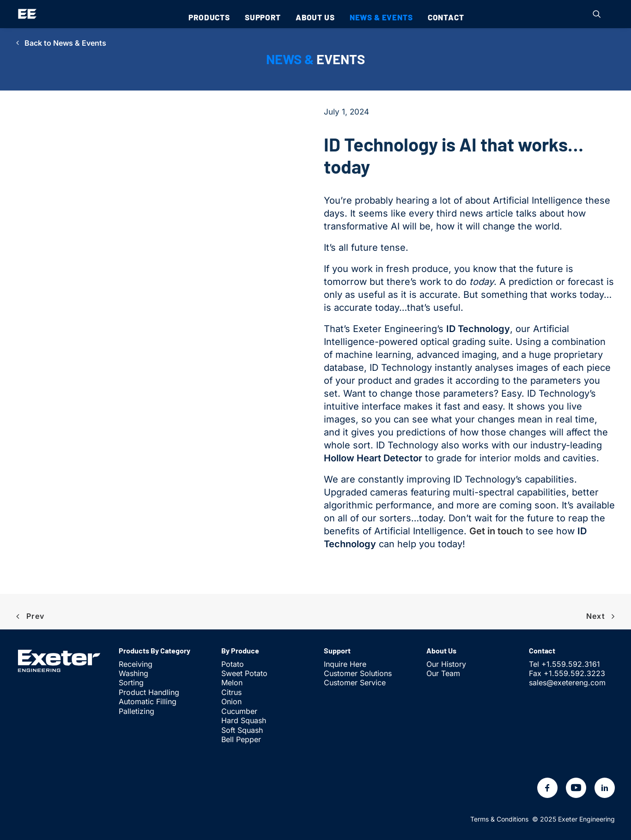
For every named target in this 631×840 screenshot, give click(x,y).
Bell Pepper (241, 739)
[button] (597, 14)
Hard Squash (244, 720)
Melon (232, 683)
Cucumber (239, 711)
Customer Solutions (358, 673)
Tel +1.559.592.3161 (564, 664)
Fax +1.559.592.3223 (567, 673)
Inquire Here (345, 664)
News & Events (381, 17)
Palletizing (137, 711)
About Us (315, 17)
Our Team (443, 673)
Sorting (131, 683)
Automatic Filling (148, 701)
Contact (446, 17)
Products (209, 17)
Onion (231, 701)
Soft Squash (242, 730)
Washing (133, 673)
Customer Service (355, 683)
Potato (233, 664)
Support (263, 17)
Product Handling (149, 692)
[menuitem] (209, 17)
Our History (446, 664)
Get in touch (496, 531)
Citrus (231, 692)
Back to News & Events (61, 43)
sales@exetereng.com (567, 683)
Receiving (136, 664)
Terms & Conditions (499, 819)
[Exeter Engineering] (27, 14)
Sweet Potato (244, 673)
